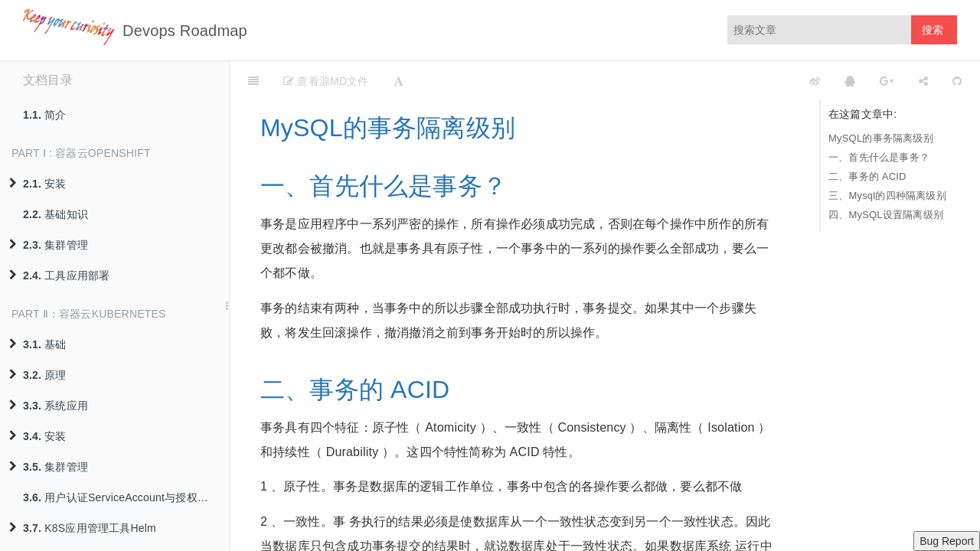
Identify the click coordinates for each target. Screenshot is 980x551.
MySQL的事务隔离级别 (881, 138)
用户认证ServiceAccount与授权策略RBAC (126, 497)
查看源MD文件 (326, 81)
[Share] (923, 80)
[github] (746, 80)
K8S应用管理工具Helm (83, 528)
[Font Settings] (399, 80)
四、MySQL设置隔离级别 (886, 215)
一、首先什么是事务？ (879, 157)
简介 (45, 115)
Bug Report (947, 541)
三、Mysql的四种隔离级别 (887, 196)
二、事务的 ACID (867, 176)
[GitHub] (957, 80)
